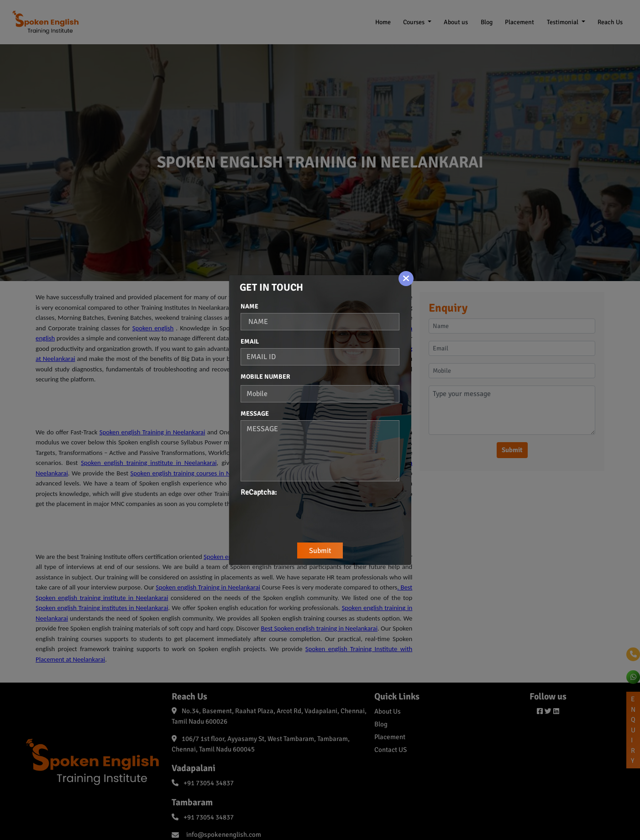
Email (250, 342)
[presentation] (310, 516)
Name (249, 306)
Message (255, 414)
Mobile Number (265, 377)
